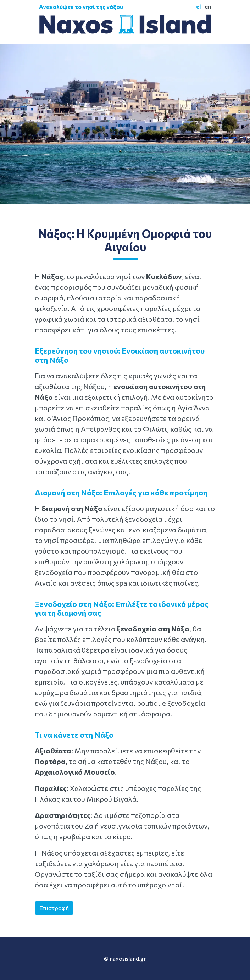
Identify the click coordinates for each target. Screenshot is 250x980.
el (198, 6)
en (208, 6)
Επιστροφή (54, 908)
